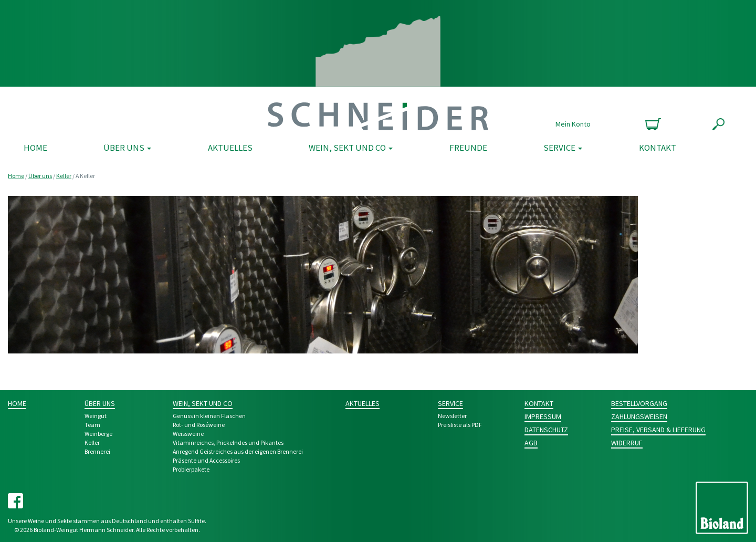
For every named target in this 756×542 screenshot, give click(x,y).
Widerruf (627, 443)
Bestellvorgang (639, 403)
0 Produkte (652, 124)
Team (92, 425)
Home (35, 148)
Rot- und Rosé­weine (199, 425)
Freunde (468, 148)
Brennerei (97, 451)
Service (563, 148)
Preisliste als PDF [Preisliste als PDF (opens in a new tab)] (460, 425)
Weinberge (98, 434)
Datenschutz (546, 430)
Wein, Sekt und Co (351, 148)
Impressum (543, 416)
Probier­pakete (191, 469)
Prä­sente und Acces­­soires (206, 460)
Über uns (127, 148)
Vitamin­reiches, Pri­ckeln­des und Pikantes (228, 442)
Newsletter (452, 416)
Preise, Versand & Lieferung (658, 430)
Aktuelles (230, 148)
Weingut (96, 416)
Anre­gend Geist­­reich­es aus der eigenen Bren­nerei (238, 451)
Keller (64, 176)
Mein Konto (573, 124)
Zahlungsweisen (639, 416)
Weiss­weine (188, 434)
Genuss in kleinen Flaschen (209, 416)
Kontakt (658, 148)
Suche (718, 124)
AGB (531, 443)
